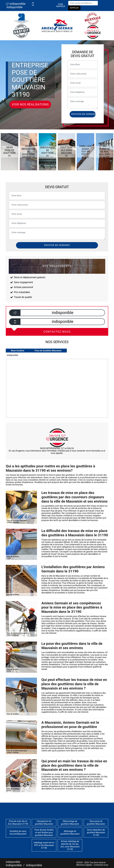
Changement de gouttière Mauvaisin (44, 823)
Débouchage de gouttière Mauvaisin (70, 823)
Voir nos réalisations (30, 104)
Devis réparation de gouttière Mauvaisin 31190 (96, 832)
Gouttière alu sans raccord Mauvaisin (18, 832)
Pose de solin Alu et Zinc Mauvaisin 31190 (18, 823)
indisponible (16, 4)
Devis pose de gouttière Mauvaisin (96, 823)
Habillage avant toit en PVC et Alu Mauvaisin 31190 (44, 845)
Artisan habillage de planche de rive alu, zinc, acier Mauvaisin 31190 (70, 845)
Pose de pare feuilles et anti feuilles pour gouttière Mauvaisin (44, 832)
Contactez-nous (101, 865)
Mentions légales (84, 865)
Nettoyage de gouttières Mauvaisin (70, 832)
